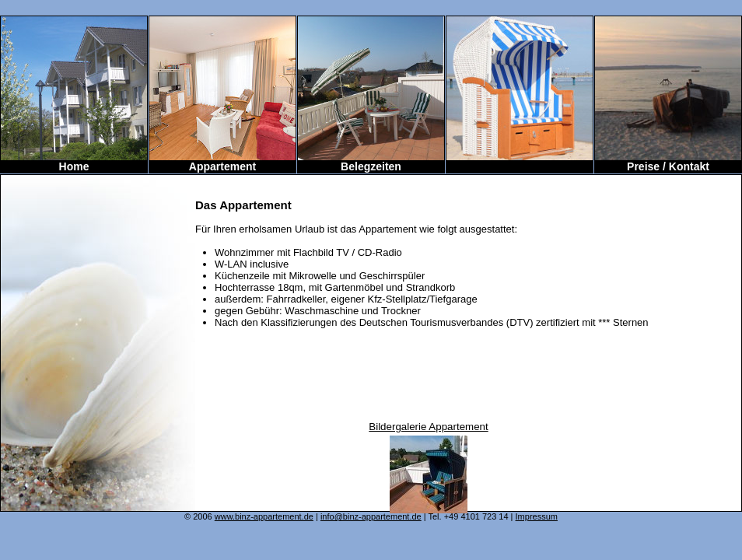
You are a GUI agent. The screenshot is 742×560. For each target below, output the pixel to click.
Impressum (537, 516)
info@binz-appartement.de (371, 516)
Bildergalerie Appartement (428, 427)
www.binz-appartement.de (264, 516)
